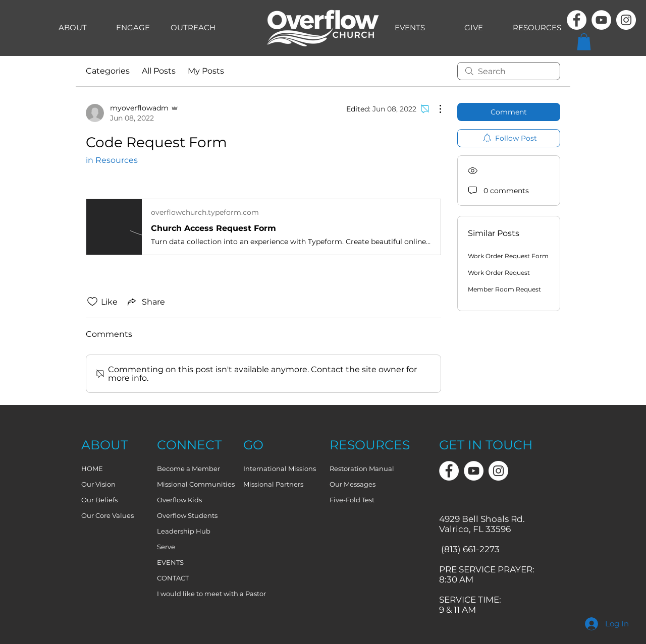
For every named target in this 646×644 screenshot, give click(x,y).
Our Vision (98, 484)
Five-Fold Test (352, 500)
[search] (509, 71)
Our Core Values (107, 515)
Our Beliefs (99, 500)
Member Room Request (504, 289)
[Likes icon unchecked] (92, 302)
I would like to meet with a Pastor (196, 594)
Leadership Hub (184, 531)
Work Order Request (499, 273)
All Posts (159, 71)
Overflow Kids (179, 500)
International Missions (280, 469)
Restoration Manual (362, 469)
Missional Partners (273, 484)
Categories (108, 71)
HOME (92, 469)
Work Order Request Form (508, 256)
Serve (166, 547)
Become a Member (189, 469)
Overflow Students (187, 515)
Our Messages (353, 484)
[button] (584, 42)
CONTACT (173, 578)
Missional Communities (196, 484)
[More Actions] (435, 109)
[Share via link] (145, 302)
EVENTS (170, 562)
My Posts (206, 71)
